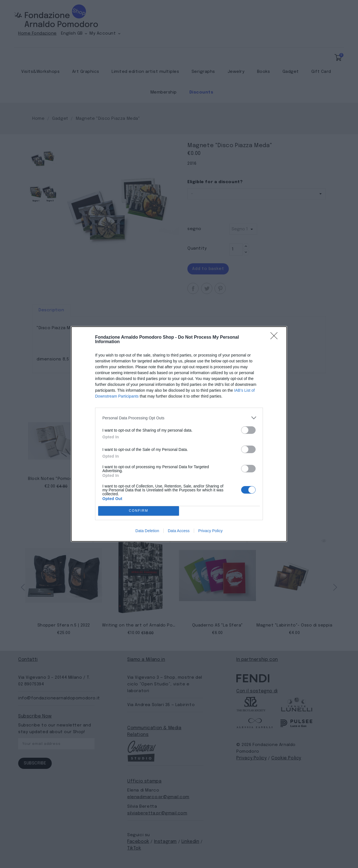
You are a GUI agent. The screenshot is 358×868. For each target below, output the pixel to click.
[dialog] (179, 434)
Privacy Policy (210, 531)
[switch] (248, 430)
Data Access (179, 531)
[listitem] (179, 418)
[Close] (276, 338)
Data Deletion (147, 531)
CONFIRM (139, 511)
